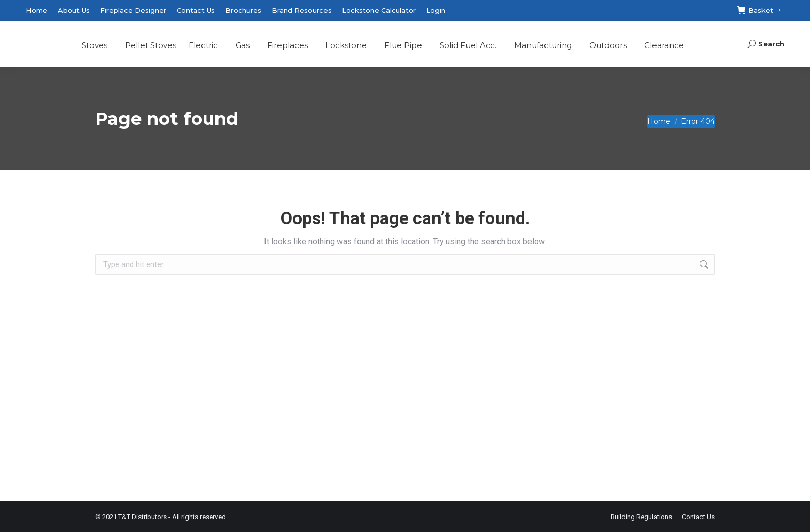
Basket (761, 11)
